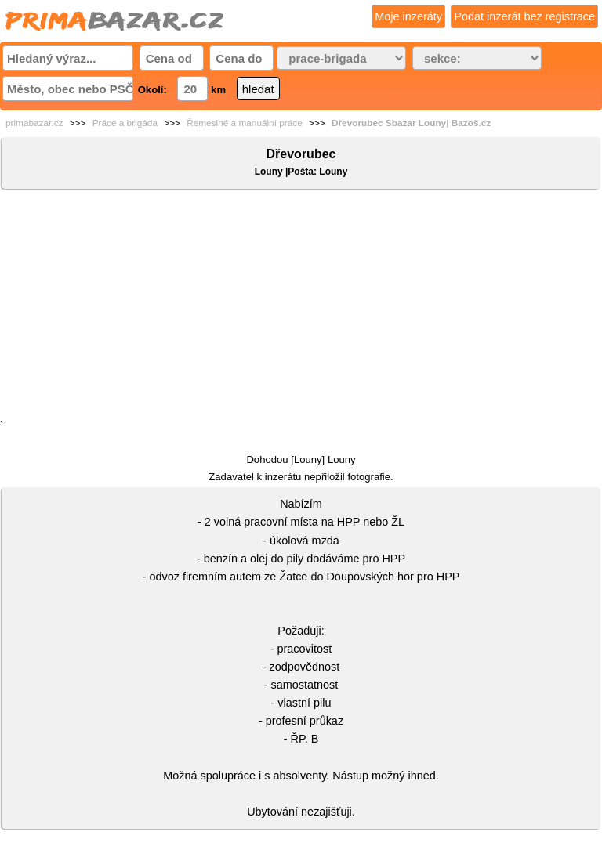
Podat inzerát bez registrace (524, 16)
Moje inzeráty (408, 16)
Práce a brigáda (125, 123)
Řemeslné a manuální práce (245, 123)
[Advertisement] (301, 308)
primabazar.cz (34, 123)
